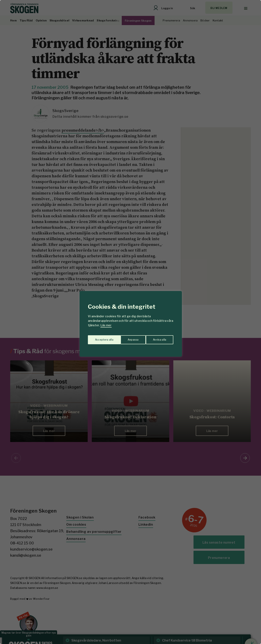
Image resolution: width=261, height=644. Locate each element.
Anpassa (100, 338)
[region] (130, 322)
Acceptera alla (157, 338)
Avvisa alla (126, 338)
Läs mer (106, 325)
